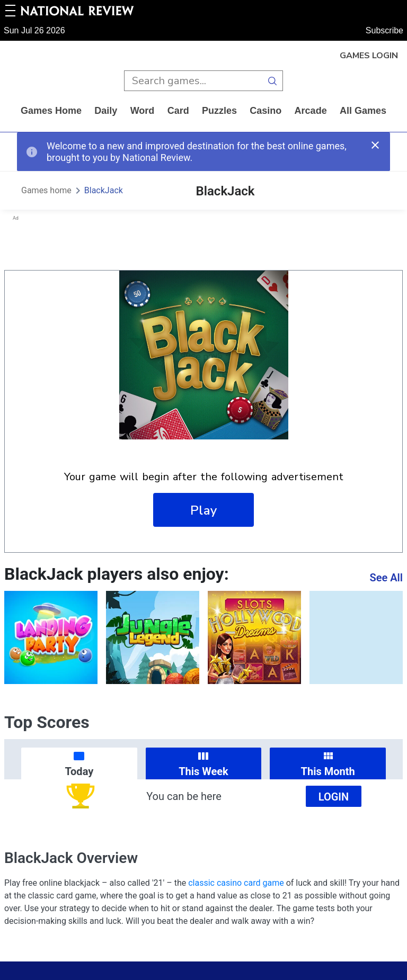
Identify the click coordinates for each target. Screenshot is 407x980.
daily (106, 111)
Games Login (369, 56)
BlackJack (104, 190)
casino (266, 111)
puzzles (219, 111)
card (178, 111)
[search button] (273, 81)
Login (334, 797)
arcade (311, 111)
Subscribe (384, 30)
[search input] (193, 81)
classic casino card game (236, 883)
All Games (363, 111)
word (143, 111)
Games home (51, 111)
